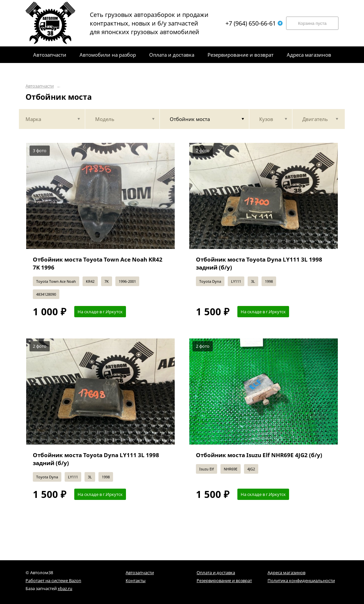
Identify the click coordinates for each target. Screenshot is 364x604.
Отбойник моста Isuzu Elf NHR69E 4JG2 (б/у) (259, 455)
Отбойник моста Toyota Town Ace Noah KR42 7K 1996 (98, 263)
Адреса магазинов (286, 573)
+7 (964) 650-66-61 (254, 23)
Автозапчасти (40, 86)
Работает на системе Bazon (53, 580)
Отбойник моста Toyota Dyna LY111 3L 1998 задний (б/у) (259, 263)
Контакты (136, 580)
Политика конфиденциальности (301, 580)
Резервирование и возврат (224, 580)
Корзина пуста (312, 23)
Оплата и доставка (216, 573)
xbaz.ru (65, 588)
